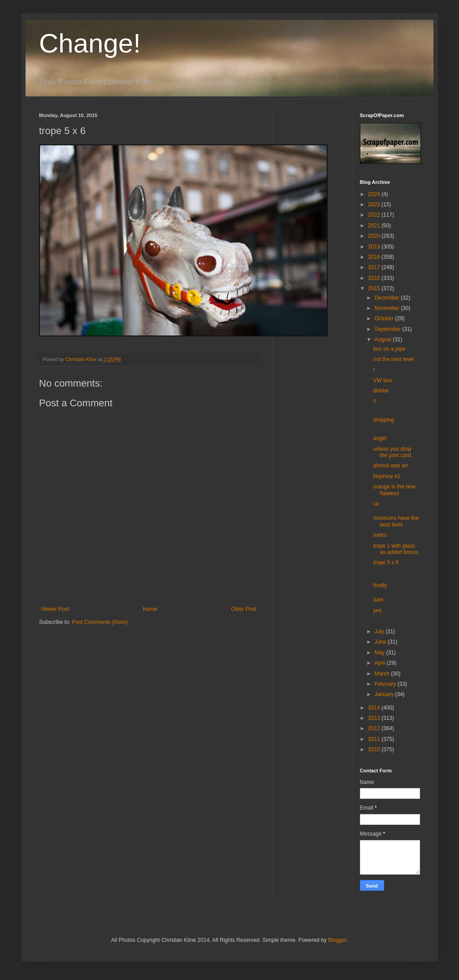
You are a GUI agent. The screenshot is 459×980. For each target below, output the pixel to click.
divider (381, 391)
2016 (375, 278)
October (385, 318)
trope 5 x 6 (386, 562)
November (388, 308)
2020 (375, 236)
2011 (375, 739)
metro (380, 535)
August (383, 340)
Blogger (337, 940)
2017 (375, 267)
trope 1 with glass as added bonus (395, 549)
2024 (375, 194)
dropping (383, 420)
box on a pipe (389, 349)
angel (379, 438)
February (386, 684)
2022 (375, 215)
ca (376, 504)
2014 (375, 708)
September (388, 329)
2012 (375, 728)
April (380, 663)
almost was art (390, 466)
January (385, 694)
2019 (375, 247)
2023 (375, 205)
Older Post (244, 609)
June (381, 642)
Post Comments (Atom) (100, 622)
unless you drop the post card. (393, 452)
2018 (375, 257)
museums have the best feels (396, 521)
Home (150, 609)
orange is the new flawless (394, 490)
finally (380, 585)
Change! (90, 43)
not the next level (393, 359)
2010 (375, 749)
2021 (375, 226)
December (388, 298)
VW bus (382, 380)
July (380, 632)
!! (375, 401)
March (383, 674)
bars (378, 600)
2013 (375, 718)
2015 (375, 288)
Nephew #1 (387, 476)
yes (377, 610)
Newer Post (55, 609)
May (380, 653)
